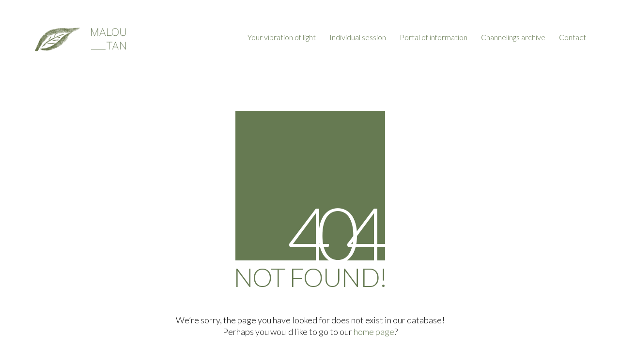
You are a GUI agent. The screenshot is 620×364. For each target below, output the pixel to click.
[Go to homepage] (80, 37)
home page (374, 332)
